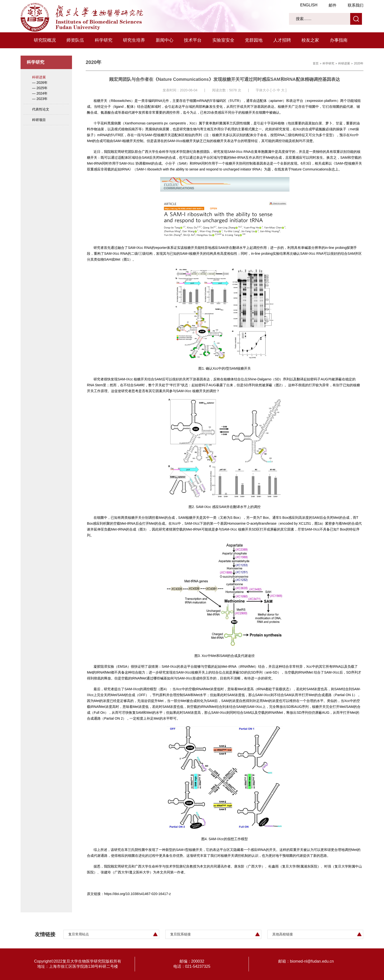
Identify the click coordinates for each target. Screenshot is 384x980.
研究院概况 (45, 40)
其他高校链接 (283, 934)
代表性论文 (41, 109)
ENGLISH (309, 5)
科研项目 (39, 120)
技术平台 (193, 40)
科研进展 (39, 77)
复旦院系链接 (180, 934)
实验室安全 (223, 40)
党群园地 (254, 40)
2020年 (359, 63)
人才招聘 (282, 40)
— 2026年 (40, 83)
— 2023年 (40, 99)
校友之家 (310, 40)
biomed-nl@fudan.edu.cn (312, 961)
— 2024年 (40, 93)
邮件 (333, 5)
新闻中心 (165, 40)
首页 (316, 63)
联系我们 (356, 5)
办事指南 (339, 40)
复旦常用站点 (79, 934)
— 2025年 (40, 88)
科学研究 (104, 40)
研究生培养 (134, 40)
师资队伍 (75, 40)
